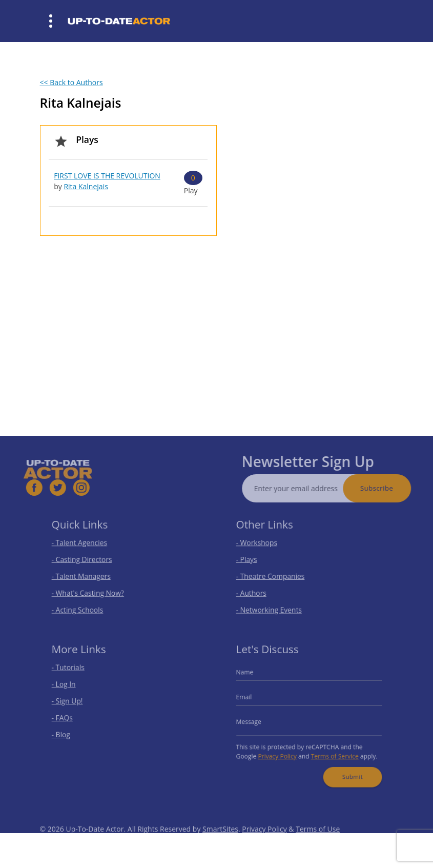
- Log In (71, 688)
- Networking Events (274, 604)
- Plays (255, 560)
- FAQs (70, 717)
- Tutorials (75, 673)
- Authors (259, 590)
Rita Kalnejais (86, 186)
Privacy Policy (281, 751)
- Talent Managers (87, 575)
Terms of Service (331, 751)
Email (252, 699)
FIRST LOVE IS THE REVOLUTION (107, 176)
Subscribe (391, 488)
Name (253, 677)
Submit (347, 768)
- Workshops (263, 546)
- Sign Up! (75, 702)
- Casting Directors (87, 560)
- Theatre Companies (275, 575)
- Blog (69, 732)
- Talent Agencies (85, 546)
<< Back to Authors (71, 82)
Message (256, 720)
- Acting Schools (83, 604)
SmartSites (220, 843)
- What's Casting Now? (92, 590)
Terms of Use (318, 843)
